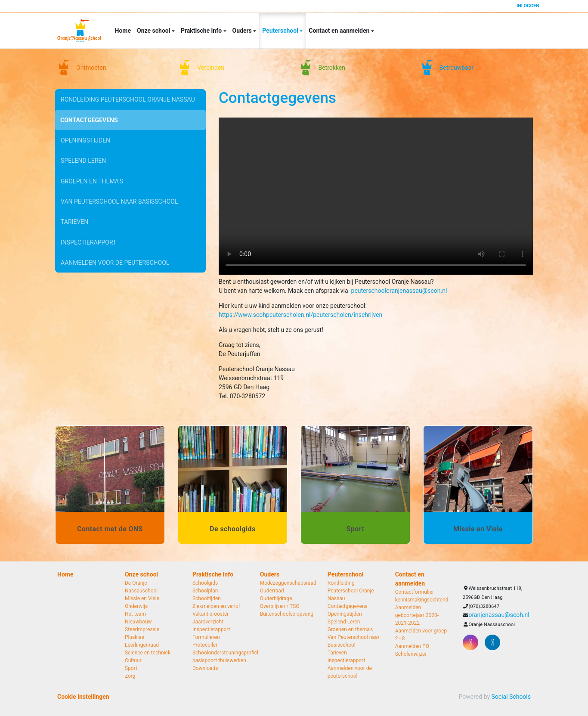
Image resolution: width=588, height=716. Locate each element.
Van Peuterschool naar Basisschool (119, 196)
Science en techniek (148, 653)
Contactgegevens (89, 118)
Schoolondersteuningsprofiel (220, 653)
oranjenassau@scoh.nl (499, 615)
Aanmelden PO (412, 646)
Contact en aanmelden (340, 31)
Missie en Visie (142, 598)
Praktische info (202, 31)
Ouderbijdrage (276, 598)
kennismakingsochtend (422, 600)
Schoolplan (205, 591)
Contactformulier (415, 592)
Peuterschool (281, 31)
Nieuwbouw (138, 622)
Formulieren (206, 637)
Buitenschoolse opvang (287, 614)
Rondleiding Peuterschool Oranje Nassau (128, 99)
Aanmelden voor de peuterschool (115, 254)
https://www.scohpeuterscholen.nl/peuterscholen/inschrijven (300, 315)
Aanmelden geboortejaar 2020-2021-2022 (417, 615)
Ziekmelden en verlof (216, 606)
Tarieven (74, 215)
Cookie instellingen (83, 697)
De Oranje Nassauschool (141, 587)
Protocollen (206, 645)
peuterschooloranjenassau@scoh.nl (399, 291)
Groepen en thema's (92, 177)
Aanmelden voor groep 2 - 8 (421, 635)
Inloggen (528, 6)
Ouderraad (272, 591)
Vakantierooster (211, 614)
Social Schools (511, 697)
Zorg (130, 676)
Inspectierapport (88, 235)
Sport (131, 668)
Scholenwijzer (411, 654)
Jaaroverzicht (208, 622)
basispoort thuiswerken (219, 660)
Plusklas (135, 637)
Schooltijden (207, 598)
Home (123, 31)
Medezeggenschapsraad (287, 583)
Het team (135, 614)
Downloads (205, 668)
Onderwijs (136, 606)
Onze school (154, 31)
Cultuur (133, 660)
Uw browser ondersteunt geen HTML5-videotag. (376, 196)
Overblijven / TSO (280, 606)
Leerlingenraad (142, 645)
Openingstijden (85, 138)
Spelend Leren (83, 157)
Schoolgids (205, 583)
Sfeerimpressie (142, 629)
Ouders (243, 31)
